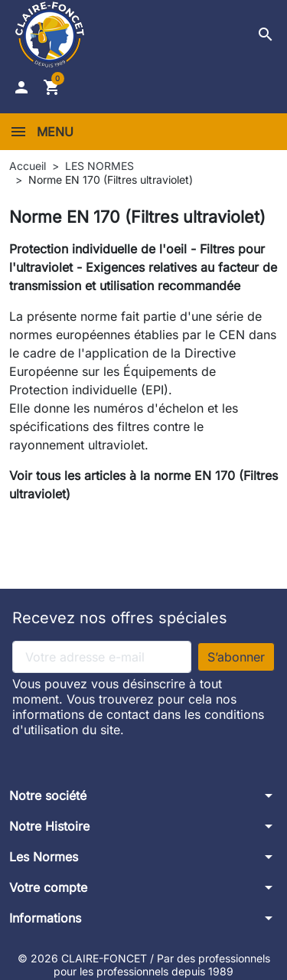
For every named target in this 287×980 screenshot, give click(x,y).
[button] (266, 34)
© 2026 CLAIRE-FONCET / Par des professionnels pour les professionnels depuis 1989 (144, 965)
